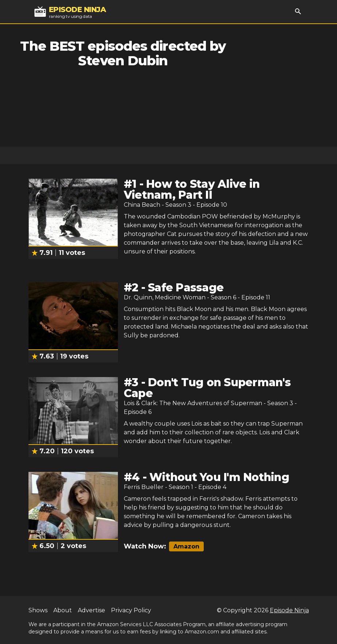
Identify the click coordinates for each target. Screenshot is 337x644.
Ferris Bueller (144, 487)
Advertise (91, 610)
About (63, 610)
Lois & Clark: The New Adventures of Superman (193, 403)
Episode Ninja (289, 610)
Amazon (186, 546)
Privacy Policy (131, 610)
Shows (38, 610)
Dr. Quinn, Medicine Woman (165, 297)
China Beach (142, 205)
